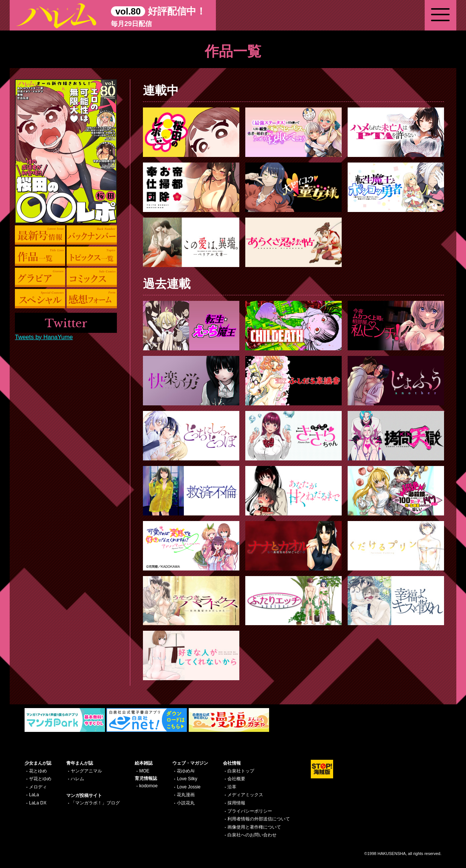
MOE (144, 771)
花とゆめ (38, 771)
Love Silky (187, 779)
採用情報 (236, 803)
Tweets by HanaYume (44, 337)
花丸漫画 (186, 795)
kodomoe (148, 786)
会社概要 (236, 779)
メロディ (38, 787)
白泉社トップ (241, 771)
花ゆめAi (186, 771)
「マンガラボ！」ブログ (95, 803)
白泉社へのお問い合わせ (252, 835)
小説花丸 (186, 803)
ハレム (77, 779)
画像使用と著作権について (254, 827)
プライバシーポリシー (250, 811)
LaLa (34, 795)
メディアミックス (245, 795)
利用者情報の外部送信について (259, 819)
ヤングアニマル (86, 771)
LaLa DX (38, 803)
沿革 (232, 787)
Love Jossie (189, 787)
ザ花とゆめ (40, 779)
